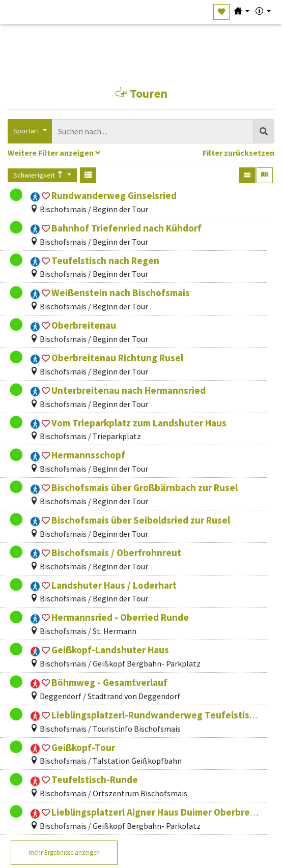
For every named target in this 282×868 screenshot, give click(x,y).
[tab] (141, 154)
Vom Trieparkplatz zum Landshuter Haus (139, 423)
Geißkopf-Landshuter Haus (110, 650)
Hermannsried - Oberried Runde (120, 617)
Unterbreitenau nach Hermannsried (129, 390)
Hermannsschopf (88, 455)
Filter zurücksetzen (238, 153)
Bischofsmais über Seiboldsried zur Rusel (141, 520)
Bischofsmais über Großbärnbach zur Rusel (145, 487)
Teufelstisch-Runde (95, 779)
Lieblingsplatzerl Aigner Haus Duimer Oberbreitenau (165, 812)
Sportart (27, 131)
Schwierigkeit (39, 175)
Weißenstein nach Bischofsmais (121, 293)
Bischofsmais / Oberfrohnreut (116, 553)
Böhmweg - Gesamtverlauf (109, 682)
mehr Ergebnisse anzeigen (64, 852)
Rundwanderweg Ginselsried (114, 195)
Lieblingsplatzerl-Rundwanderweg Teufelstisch (156, 715)
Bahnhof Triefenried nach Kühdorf (126, 228)
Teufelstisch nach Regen (105, 261)
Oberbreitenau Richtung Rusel (117, 358)
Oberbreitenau (84, 325)
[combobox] (153, 132)
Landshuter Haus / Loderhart (114, 585)
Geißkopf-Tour (83, 747)
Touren (141, 93)
